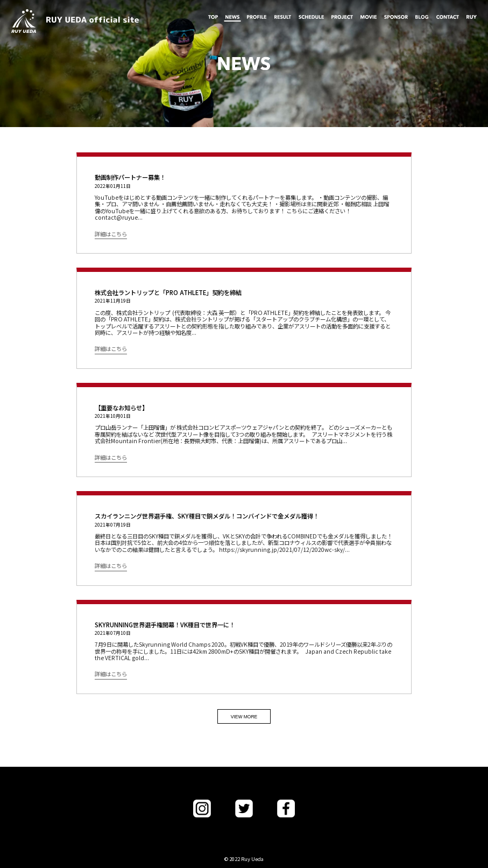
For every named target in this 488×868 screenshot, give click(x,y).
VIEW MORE (244, 717)
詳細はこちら (111, 235)
